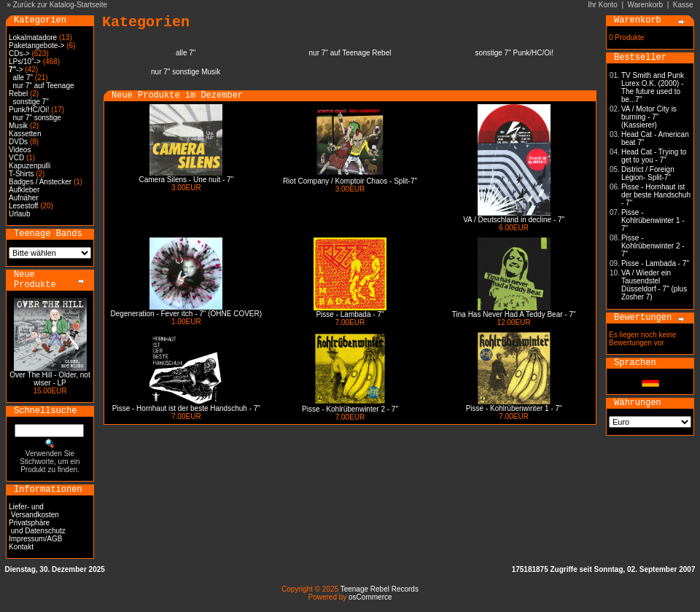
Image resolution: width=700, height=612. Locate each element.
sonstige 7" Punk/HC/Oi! (29, 106)
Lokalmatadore (33, 38)
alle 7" (23, 78)
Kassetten (25, 134)
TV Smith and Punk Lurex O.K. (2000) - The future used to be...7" (653, 87)
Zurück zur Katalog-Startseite (61, 5)
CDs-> (19, 54)
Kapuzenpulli (30, 166)
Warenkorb (646, 5)
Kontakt (21, 547)
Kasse (683, 5)
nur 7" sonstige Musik (186, 72)
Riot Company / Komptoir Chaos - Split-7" (350, 181)
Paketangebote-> (36, 46)
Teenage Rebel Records (380, 589)
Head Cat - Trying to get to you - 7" (654, 156)
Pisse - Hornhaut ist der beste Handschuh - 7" (186, 408)
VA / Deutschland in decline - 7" (514, 220)
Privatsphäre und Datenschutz (37, 527)
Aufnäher (24, 198)
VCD (16, 158)
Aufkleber (24, 190)
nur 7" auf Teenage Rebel (350, 53)
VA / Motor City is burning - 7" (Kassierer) (649, 117)
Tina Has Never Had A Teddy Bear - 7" (514, 314)
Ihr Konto (603, 5)
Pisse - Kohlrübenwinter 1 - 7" (514, 408)
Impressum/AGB (35, 539)
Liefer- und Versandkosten (34, 511)
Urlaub (19, 214)
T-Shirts (21, 174)
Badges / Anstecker (40, 182)
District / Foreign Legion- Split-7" (648, 173)
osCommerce (370, 597)
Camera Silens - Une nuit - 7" (186, 180)
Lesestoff (23, 206)
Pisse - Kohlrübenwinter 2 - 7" (350, 409)
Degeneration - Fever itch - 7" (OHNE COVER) (187, 314)
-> (16, 70)
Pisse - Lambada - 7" (350, 314)
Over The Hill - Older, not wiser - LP (50, 379)
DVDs (18, 142)
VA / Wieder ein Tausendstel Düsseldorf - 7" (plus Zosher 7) (654, 285)
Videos (20, 150)
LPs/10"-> (25, 62)
